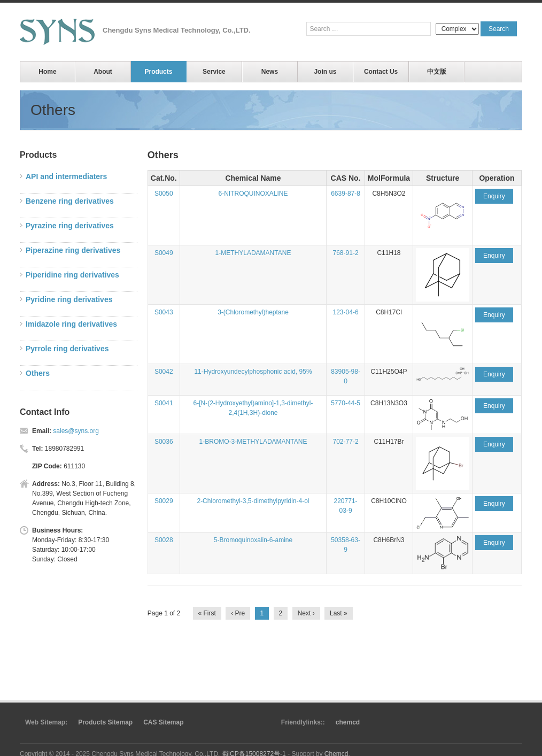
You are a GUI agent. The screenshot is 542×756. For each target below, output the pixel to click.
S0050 (164, 194)
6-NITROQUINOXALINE (253, 194)
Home (47, 72)
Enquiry (494, 196)
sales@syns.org (76, 431)
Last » (339, 613)
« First (207, 613)
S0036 (164, 442)
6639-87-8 (346, 194)
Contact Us (381, 72)
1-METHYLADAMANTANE (253, 253)
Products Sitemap (105, 722)
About (103, 72)
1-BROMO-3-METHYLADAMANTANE (253, 442)
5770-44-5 (346, 403)
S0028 (164, 540)
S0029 (164, 501)
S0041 (164, 403)
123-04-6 (346, 312)
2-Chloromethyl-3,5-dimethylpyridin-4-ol (253, 501)
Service (214, 72)
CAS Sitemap (163, 722)
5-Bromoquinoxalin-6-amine (253, 540)
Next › (306, 613)
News (270, 72)
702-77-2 (346, 442)
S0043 (164, 312)
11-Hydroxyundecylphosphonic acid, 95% (253, 372)
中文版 (437, 72)
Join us (325, 72)
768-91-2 (346, 253)
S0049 (164, 253)
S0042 (164, 372)
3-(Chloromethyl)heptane (253, 312)
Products (158, 72)
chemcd (348, 722)
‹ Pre (238, 613)
